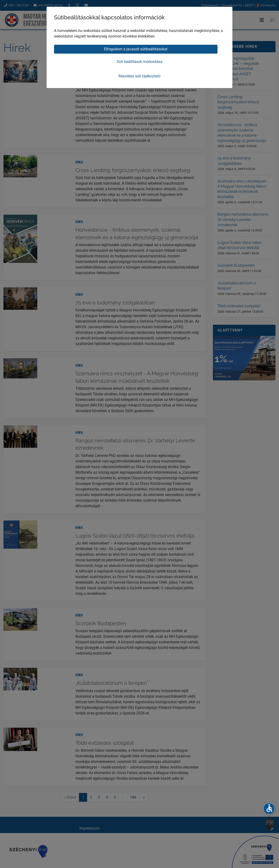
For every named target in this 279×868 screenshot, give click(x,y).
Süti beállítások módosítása (140, 62)
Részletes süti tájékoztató (139, 76)
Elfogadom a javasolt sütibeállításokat (136, 49)
